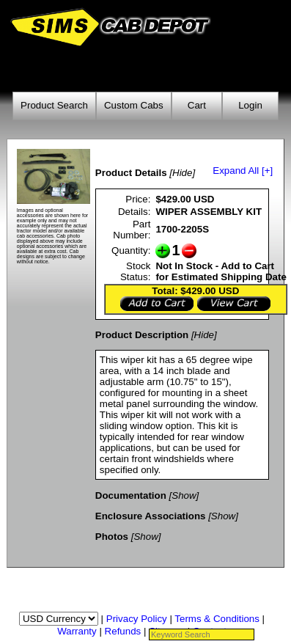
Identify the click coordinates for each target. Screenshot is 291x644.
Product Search (54, 105)
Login (250, 105)
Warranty (77, 631)
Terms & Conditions (217, 619)
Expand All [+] (243, 171)
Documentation (131, 495)
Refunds (123, 631)
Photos (112, 537)
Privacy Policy (137, 619)
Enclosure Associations (151, 516)
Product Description (142, 335)
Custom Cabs (134, 105)
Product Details (131, 173)
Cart (197, 105)
